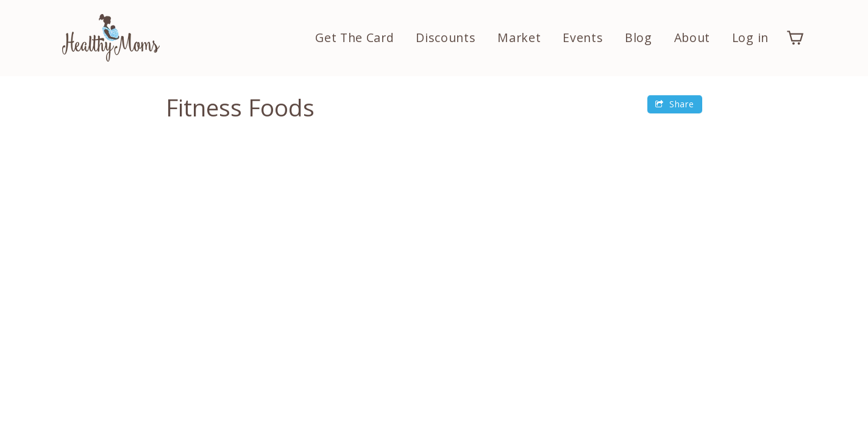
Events (583, 37)
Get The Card (354, 37)
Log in (750, 37)
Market (519, 37)
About (692, 37)
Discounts (446, 37)
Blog (639, 37)
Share (674, 104)
